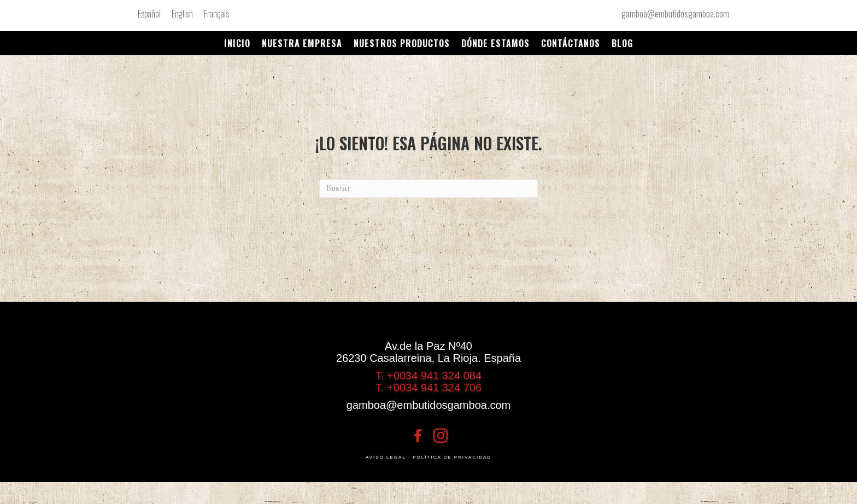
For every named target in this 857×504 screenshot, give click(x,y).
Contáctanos (571, 43)
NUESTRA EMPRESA (302, 43)
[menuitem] (149, 13)
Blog (622, 43)
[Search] (428, 189)
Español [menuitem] (149, 14)
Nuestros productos (402, 43)
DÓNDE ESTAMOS (495, 43)
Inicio (237, 43)
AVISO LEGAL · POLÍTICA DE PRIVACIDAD (428, 457)
